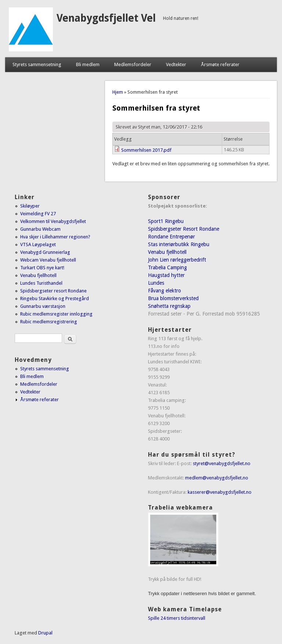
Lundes (156, 283)
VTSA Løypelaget (38, 244)
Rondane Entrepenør (171, 237)
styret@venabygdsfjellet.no (222, 463)
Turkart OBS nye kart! (42, 268)
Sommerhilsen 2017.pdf (146, 150)
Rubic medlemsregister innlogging (56, 314)
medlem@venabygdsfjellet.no (217, 478)
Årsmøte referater (220, 64)
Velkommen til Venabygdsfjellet (53, 221)
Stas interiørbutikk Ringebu (179, 244)
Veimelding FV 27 (38, 214)
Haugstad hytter (166, 275)
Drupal (45, 633)
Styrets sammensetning (37, 64)
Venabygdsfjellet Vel (106, 18)
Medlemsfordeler (133, 64)
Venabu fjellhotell (38, 275)
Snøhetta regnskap (169, 306)
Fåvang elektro (164, 291)
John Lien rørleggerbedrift (177, 260)
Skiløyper (30, 206)
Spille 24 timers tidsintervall (177, 618)
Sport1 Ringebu (166, 221)
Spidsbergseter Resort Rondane (184, 229)
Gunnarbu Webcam (40, 229)
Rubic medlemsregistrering (49, 322)
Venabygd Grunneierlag (45, 252)
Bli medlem (88, 64)
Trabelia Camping (167, 267)
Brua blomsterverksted (173, 298)
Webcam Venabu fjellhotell (48, 260)
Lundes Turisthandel (41, 283)
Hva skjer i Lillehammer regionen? (55, 237)
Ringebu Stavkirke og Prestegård (55, 298)
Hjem (118, 92)
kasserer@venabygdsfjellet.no (220, 492)
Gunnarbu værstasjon (43, 306)
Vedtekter (176, 64)
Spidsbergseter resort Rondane (53, 291)
